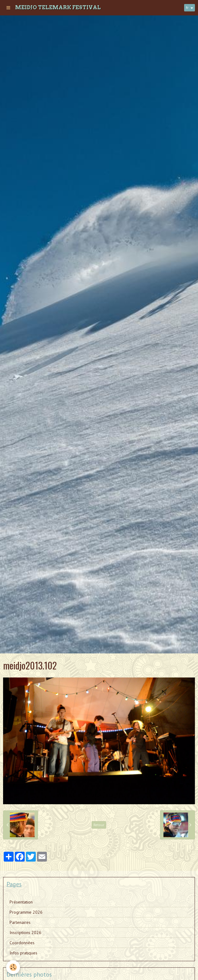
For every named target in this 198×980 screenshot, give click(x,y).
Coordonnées (22, 943)
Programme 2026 (26, 912)
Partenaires (20, 922)
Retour (99, 825)
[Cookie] (13, 967)
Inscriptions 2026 (25, 933)
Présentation (21, 902)
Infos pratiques (23, 953)
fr (187, 8)
